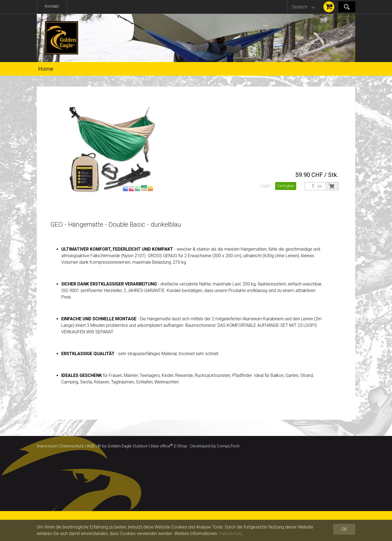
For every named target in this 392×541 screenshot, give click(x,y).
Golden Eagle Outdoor (128, 446)
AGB (91, 446)
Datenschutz (72, 446)
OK (344, 529)
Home (46, 69)
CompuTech (228, 446)
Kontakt (52, 6)
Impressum (47, 446)
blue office (162, 446)
